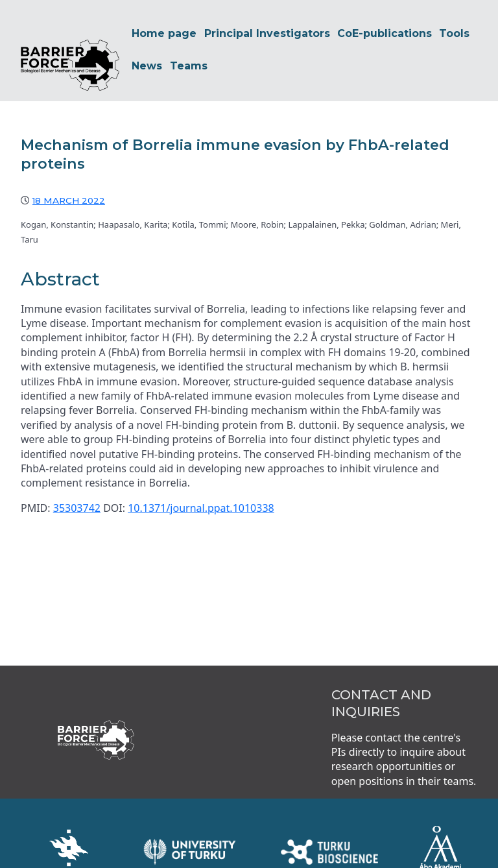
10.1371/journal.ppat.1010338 (201, 479)
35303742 (77, 479)
